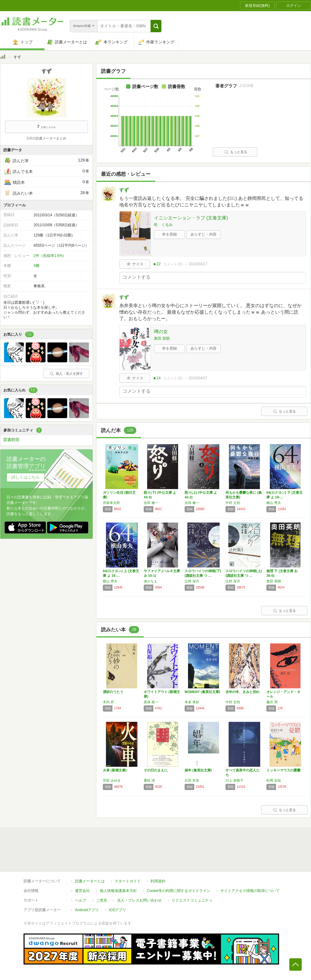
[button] (156, 26)
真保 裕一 (151, 702)
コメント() (173, 264)
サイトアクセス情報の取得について (250, 891)
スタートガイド (128, 881)
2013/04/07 (198, 378)
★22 (157, 264)
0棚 (36, 266)
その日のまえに (156, 770)
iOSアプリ (117, 910)
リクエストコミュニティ (192, 900)
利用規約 (158, 881)
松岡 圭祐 (274, 780)
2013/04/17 (198, 264)
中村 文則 (233, 503)
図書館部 (11, 440)
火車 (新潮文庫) (115, 770)
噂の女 (161, 331)
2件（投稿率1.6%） (50, 256)
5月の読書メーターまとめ (46, 138)
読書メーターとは (90, 881)
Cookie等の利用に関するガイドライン (179, 891)
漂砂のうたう (113, 692)
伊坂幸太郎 (111, 503)
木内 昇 (108, 702)
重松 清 (149, 780)
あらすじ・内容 (204, 234)
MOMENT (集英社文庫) (202, 692)
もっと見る (236, 152)
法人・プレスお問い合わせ (139, 900)
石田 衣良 (192, 780)
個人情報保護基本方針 (118, 891)
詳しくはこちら (26, 477)
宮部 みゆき (112, 780)
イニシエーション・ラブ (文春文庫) (191, 218)
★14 (157, 378)
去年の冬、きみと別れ (243, 692)
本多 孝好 (192, 702)
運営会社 (82, 891)
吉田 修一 (151, 503)
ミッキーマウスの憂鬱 (283, 770)
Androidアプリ (87, 910)
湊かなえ (151, 581)
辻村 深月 (192, 581)
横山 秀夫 (274, 503)
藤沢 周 (272, 702)
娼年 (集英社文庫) (198, 770)
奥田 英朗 (162, 338)
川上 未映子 (234, 780)
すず (124, 190)
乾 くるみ (163, 225)
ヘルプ (81, 900)
